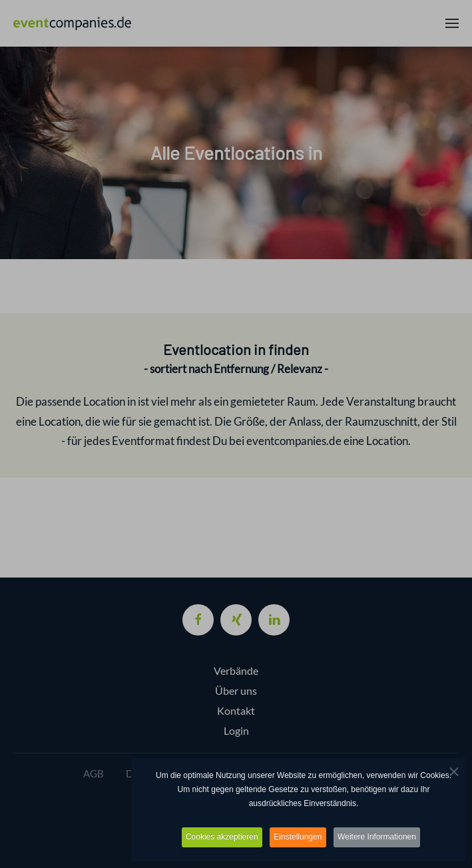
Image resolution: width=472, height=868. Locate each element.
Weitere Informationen (381, 837)
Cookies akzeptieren (219, 837)
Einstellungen (298, 837)
